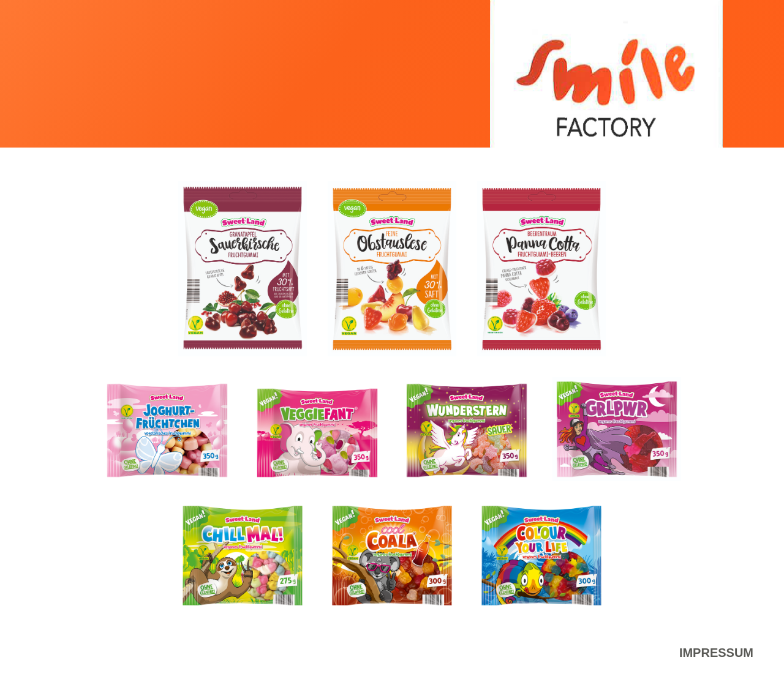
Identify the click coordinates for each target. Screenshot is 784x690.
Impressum (716, 653)
